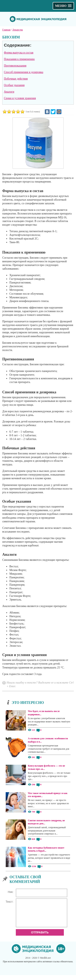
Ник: (11, 892)
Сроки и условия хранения (20, 98)
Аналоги (9, 92)
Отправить (40, 937)
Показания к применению (19, 59)
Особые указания (14, 85)
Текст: (9, 902)
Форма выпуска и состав (19, 53)
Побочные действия (16, 79)
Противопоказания (15, 66)
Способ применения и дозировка (24, 72)
